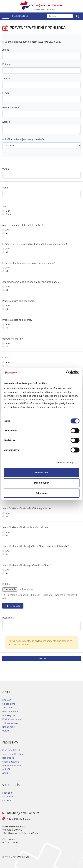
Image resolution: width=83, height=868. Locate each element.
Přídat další (13, 606)
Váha (5, 188)
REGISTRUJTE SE (20, 16)
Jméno (6, 50)
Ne (7, 233)
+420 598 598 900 (18, 819)
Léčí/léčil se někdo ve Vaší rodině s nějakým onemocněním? (35, 244)
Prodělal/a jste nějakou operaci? (20, 301)
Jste (4, 206)
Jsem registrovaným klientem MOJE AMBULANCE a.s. (33, 42)
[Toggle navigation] (6, 16)
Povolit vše (41, 473)
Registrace (8, 758)
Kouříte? (7, 358)
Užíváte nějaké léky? (13, 339)
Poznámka (8, 618)
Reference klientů (12, 766)
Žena (8, 214)
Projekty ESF (9, 715)
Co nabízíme (9, 704)
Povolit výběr (41, 483)
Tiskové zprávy (10, 723)
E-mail (6, 93)
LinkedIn (7, 801)
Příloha (6, 584)
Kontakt (7, 700)
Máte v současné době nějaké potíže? (23, 225)
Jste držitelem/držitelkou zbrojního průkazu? (26, 527)
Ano (8, 230)
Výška (6, 169)
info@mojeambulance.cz (23, 813)
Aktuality (7, 708)
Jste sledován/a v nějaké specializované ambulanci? (31, 282)
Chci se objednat (11, 762)
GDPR (5, 773)
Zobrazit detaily (65, 463)
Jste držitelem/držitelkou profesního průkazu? (27, 565)
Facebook (8, 793)
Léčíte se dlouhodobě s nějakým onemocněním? (29, 263)
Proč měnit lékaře (12, 750)
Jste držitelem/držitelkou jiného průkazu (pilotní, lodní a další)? (36, 546)
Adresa (6, 122)
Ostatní (6, 731)
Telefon (6, 79)
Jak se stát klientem (13, 754)
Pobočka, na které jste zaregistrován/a (23, 139)
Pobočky (7, 769)
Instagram (8, 797)
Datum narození (11, 107)
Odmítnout (42, 493)
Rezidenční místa (12, 719)
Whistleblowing (11, 712)
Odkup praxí (9, 727)
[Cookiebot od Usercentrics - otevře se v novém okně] (66, 372)
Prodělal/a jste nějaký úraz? (17, 320)
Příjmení (7, 64)
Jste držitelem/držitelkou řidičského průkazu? (27, 509)
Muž (8, 211)
